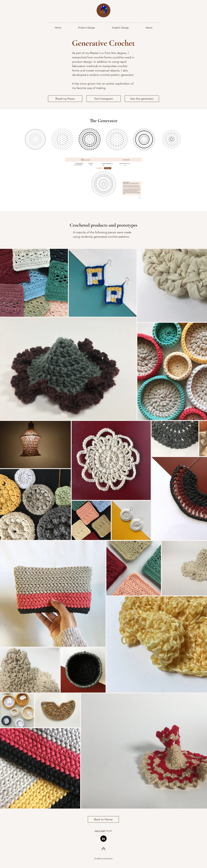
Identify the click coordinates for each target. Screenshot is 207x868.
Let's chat (100, 831)
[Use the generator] (142, 99)
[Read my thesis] (65, 99)
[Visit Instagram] (103, 99)
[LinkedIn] (103, 839)
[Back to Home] (103, 819)
